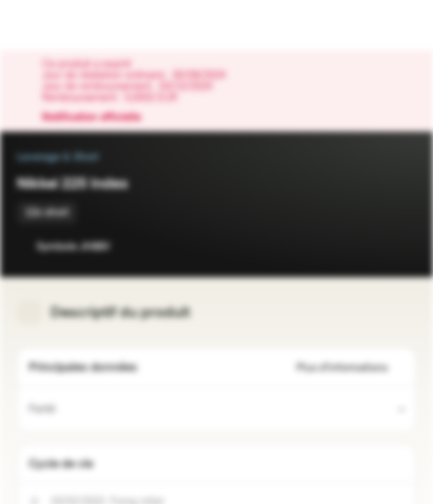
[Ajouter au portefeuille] (402, 246)
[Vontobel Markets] (55, 25)
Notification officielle (98, 118)
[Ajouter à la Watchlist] (374, 246)
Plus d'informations (350, 368)
